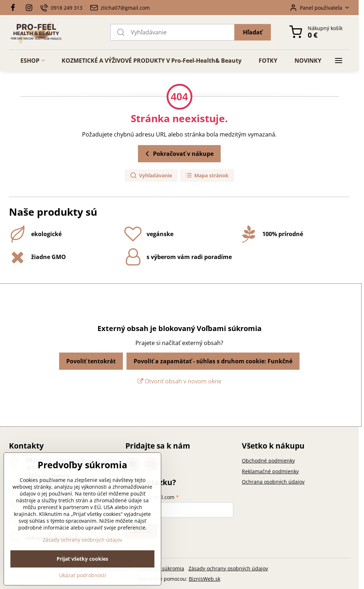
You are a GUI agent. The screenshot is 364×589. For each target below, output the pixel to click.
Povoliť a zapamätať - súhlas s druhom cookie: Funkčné (213, 361)
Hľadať (253, 32)
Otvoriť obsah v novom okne (179, 381)
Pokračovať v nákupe (178, 154)
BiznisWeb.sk (205, 579)
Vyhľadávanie (151, 176)
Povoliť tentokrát (91, 361)
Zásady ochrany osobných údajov (228, 568)
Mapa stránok (207, 176)
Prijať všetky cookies (82, 578)
